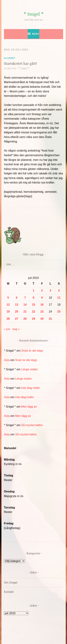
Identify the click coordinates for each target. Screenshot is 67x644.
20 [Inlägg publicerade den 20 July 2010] (17, 312)
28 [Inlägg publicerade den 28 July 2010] (25, 319)
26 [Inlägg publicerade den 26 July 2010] (8, 319)
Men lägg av (29, 407)
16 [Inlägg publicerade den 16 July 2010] (42, 305)
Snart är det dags (32, 351)
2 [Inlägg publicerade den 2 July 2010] (42, 291)
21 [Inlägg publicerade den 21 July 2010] (25, 312)
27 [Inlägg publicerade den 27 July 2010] (17, 319)
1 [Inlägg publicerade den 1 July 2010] (33, 291)
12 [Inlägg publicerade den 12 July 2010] (8, 305)
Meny (36, 34)
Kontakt (9, 592)
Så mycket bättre (32, 425)
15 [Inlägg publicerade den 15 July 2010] (34, 305)
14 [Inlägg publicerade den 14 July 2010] (25, 305)
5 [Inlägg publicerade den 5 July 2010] (8, 298)
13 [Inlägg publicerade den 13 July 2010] (17, 305)
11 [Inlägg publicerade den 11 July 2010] (59, 298)
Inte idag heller (31, 388)
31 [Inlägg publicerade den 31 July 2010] (50, 319)
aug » (16, 329)
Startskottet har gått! (20, 64)
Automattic (40, 637)
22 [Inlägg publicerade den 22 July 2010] (34, 312)
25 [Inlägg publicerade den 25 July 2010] (59, 312)
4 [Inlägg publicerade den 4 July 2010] (59, 291)
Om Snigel (11, 583)
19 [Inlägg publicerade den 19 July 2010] (8, 312)
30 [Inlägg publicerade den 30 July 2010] (42, 319)
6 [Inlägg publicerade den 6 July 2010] (17, 298)
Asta (7, 360)
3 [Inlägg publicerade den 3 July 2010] (50, 291)
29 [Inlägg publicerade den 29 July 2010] (34, 319)
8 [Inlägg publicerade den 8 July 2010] (33, 298)
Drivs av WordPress (26, 633)
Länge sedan (30, 369)
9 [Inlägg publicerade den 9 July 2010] (42, 298)
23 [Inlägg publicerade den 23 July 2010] (42, 312)
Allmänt (10, 58)
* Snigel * (34, 14)
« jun (7, 329)
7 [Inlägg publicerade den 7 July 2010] (25, 298)
